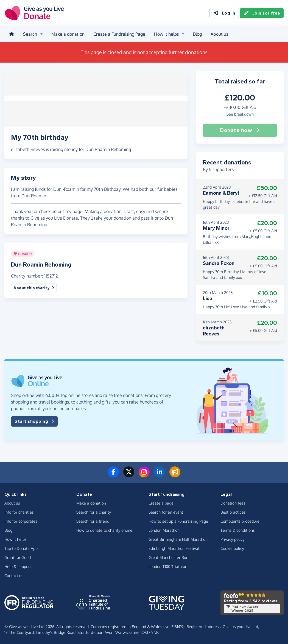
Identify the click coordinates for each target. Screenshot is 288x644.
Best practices (233, 512)
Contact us (14, 575)
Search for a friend (93, 521)
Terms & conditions (238, 530)
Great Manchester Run (168, 557)
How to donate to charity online (104, 530)
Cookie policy (232, 548)
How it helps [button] (166, 34)
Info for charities (19, 512)
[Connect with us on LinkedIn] (160, 475)
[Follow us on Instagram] (144, 475)
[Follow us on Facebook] (113, 475)
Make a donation (68, 34)
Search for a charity (94, 512)
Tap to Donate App (21, 548)
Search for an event (166, 512)
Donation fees (233, 503)
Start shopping (34, 421)
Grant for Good (18, 557)
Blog (197, 34)
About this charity (34, 286)
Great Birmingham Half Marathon (178, 539)
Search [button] (30, 34)
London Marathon (164, 530)
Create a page (161, 503)
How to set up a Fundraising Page (178, 521)
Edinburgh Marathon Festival (174, 548)
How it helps (16, 539)
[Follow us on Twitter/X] (129, 475)
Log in (224, 13)
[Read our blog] (175, 475)
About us (219, 34)
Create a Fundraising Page (119, 34)
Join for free (262, 13)
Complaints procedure (240, 521)
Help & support (18, 566)
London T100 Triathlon (168, 566)
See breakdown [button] (240, 114)
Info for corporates (21, 521)
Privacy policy (233, 539)
